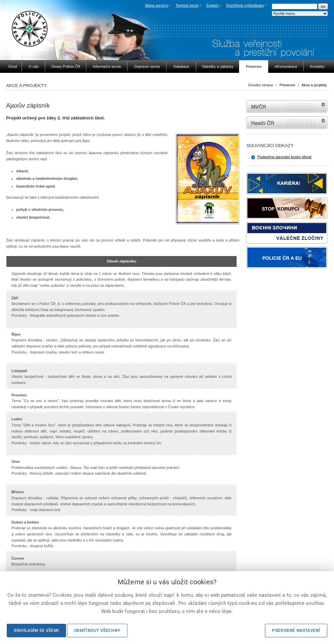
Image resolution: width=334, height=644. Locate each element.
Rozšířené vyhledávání (245, 5)
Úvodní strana (261, 85)
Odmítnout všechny (97, 631)
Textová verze (187, 5)
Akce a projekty (314, 85)
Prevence (287, 85)
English (212, 5)
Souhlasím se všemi (36, 631)
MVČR (287, 106)
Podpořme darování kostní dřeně (284, 157)
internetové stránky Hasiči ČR (287, 123)
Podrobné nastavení (296, 631)
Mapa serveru (157, 5)
